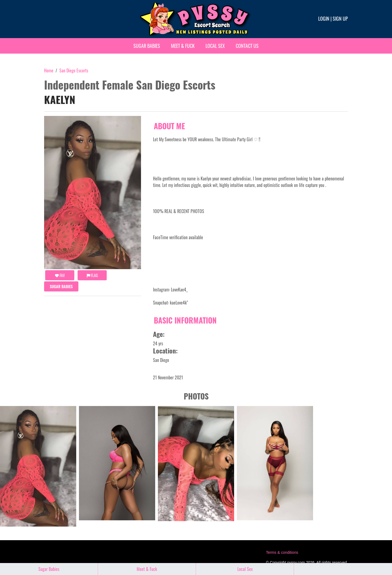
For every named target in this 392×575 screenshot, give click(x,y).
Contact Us (247, 46)
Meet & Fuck (183, 46)
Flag (92, 275)
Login (324, 19)
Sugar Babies (147, 46)
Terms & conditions (282, 552)
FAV (60, 275)
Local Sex (215, 46)
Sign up (340, 19)
